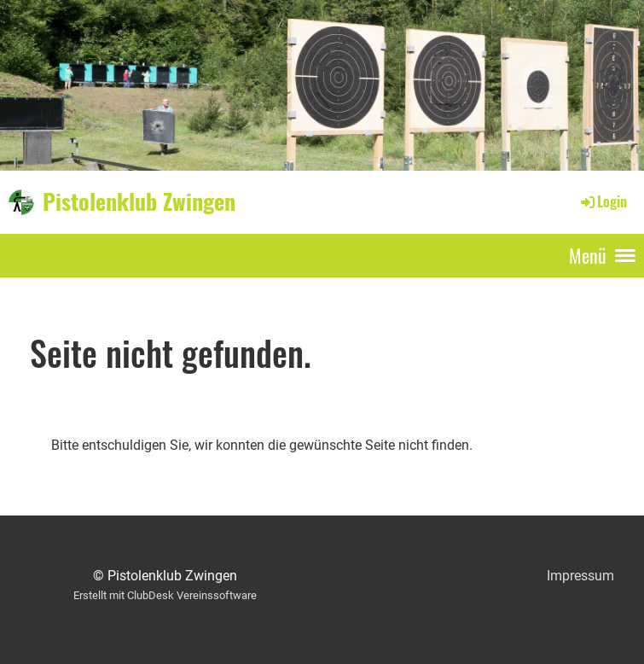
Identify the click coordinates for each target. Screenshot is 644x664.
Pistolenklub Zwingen (139, 201)
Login (603, 201)
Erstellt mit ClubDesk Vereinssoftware (165, 595)
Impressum (580, 576)
